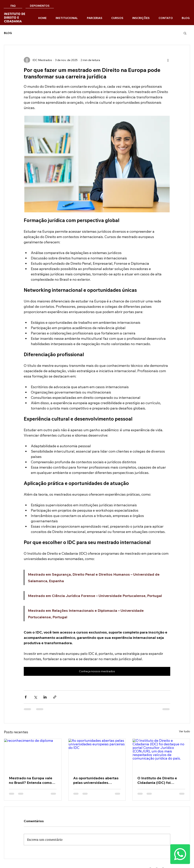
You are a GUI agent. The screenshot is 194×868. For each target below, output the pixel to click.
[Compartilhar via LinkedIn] (45, 697)
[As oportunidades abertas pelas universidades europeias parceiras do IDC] (97, 755)
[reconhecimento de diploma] (33, 755)
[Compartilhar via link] (55, 697)
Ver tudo (184, 731)
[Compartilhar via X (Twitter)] (35, 697)
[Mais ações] (168, 60)
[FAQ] (13, 6)
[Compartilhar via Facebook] (26, 697)
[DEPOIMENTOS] (40, 6)
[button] (185, 33)
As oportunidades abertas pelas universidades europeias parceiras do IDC (97, 780)
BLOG (8, 33)
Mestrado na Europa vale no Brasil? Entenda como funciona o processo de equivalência (31, 780)
